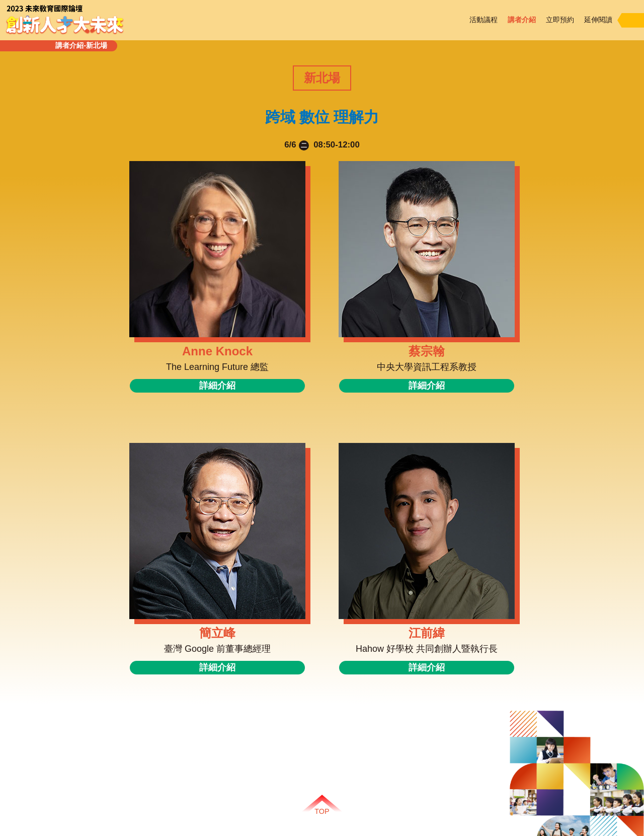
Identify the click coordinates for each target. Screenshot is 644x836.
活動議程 (484, 20)
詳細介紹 (217, 386)
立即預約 (560, 20)
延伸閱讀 (598, 20)
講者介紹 (522, 20)
